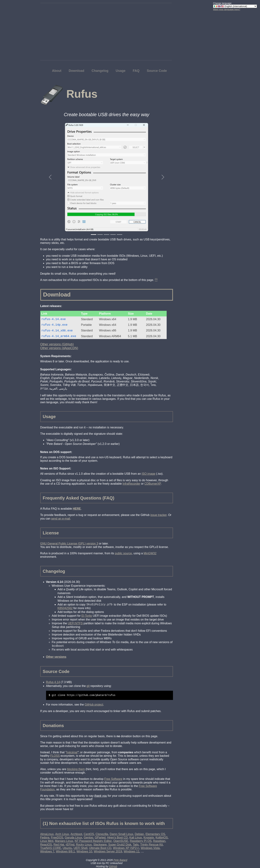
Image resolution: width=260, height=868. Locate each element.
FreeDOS (57, 838)
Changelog (100, 71)
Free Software (113, 779)
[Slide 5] (120, 235)
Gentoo (88, 838)
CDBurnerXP (153, 484)
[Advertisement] (227, 68)
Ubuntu (67, 848)
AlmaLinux (47, 834)
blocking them (76, 769)
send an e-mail (61, 519)
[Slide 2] (100, 235)
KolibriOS (162, 838)
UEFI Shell (81, 848)
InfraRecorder (131, 484)
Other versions (56, 657)
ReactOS (46, 845)
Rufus (82, 94)
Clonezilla (102, 834)
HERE (77, 509)
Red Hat (59, 845)
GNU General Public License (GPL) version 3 (69, 544)
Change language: (223, 3)
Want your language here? (227, 9)
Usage (121, 71)
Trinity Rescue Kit (152, 845)
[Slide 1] (94, 235)
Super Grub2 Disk (120, 845)
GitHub (113, 866)
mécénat (72, 752)
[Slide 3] (107, 235)
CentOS (89, 834)
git (88, 686)
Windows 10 (84, 851)
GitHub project (94, 705)
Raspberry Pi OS (141, 841)
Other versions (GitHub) (57, 344)
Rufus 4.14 (53, 682)
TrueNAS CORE (51, 848)
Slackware (100, 845)
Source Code (157, 71)
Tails (136, 845)
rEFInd (70, 845)
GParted (100, 838)
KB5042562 (65, 608)
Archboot (76, 834)
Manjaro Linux (64, 841)
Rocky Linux (84, 845)
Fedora (45, 838)
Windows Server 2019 (108, 851)
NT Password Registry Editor (93, 841)
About (57, 71)
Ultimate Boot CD (100, 848)
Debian (139, 834)
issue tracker (159, 515)
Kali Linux (136, 838)
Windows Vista (150, 848)
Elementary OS (155, 834)
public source (123, 553)
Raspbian (159, 841)
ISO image (149, 474)
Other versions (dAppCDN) (59, 348)
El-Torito (87, 616)
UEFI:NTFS (75, 623)
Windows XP (126, 848)
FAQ (136, 71)
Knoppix (149, 838)
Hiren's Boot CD (117, 838)
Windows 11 (132, 851)
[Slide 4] (113, 235)
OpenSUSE (121, 841)
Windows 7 (47, 851)
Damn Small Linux (122, 834)
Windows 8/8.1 (65, 851)
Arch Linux (62, 834)
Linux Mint (47, 841)
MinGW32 (150, 553)
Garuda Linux (73, 838)
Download (77, 71)
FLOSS (55, 756)
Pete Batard (120, 860)
